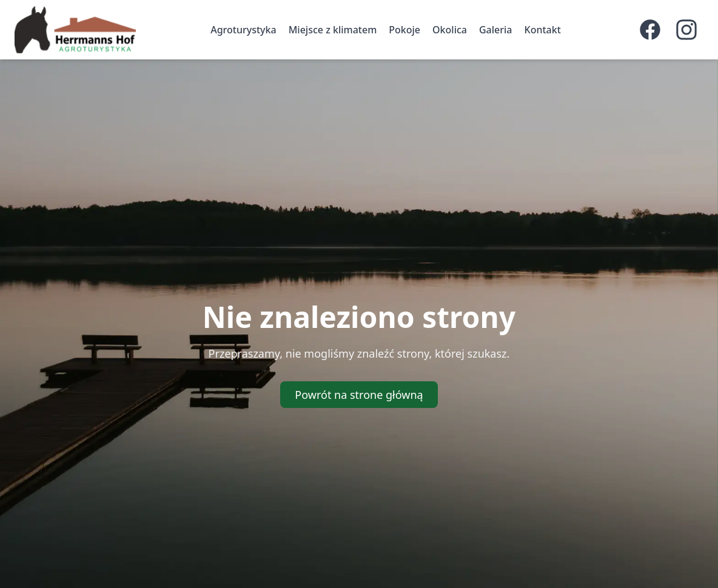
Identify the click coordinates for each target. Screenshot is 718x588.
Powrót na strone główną (359, 395)
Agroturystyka (243, 30)
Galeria (496, 30)
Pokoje (404, 30)
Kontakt (543, 30)
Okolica (450, 30)
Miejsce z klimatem (333, 30)
